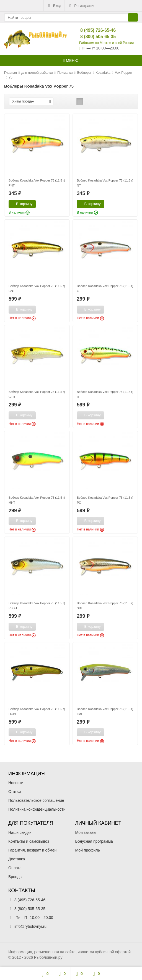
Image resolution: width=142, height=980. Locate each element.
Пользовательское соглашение (36, 800)
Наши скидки (20, 832)
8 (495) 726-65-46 (93, 30)
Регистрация (82, 6)
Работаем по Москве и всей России (106, 43)
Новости (16, 783)
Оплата (15, 868)
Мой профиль (88, 850)
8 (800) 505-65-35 (93, 37)
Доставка (17, 859)
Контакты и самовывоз (29, 841)
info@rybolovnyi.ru (30, 926)
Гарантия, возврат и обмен (32, 850)
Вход (54, 6)
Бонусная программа (94, 841)
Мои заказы (86, 832)
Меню (71, 61)
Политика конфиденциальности (37, 809)
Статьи (15, 792)
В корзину (21, 204)
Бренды (15, 877)
